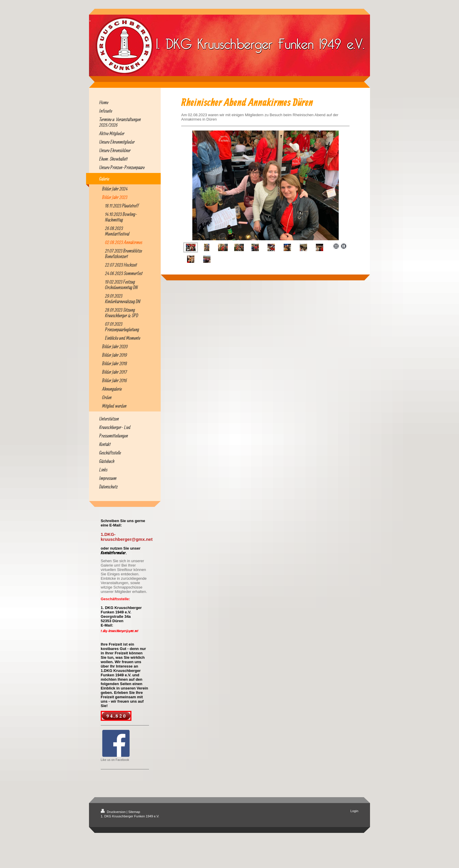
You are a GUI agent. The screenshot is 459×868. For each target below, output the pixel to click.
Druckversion (114, 812)
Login (354, 811)
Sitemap (134, 812)
